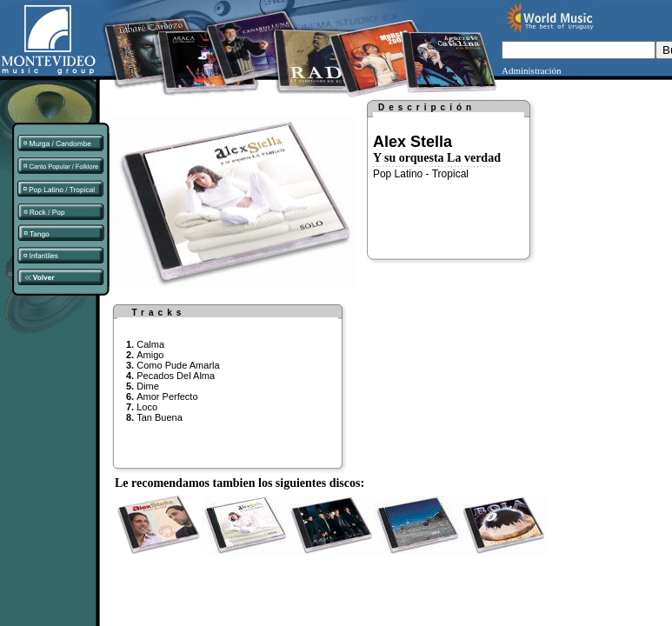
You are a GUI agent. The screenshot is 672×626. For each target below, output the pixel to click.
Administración (531, 70)
